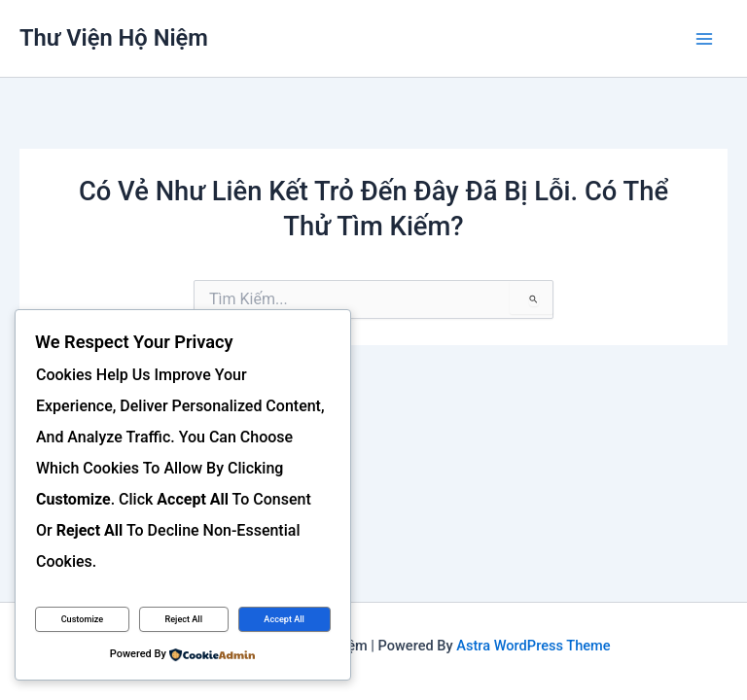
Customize (82, 619)
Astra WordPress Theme (533, 646)
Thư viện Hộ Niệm (114, 38)
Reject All (183, 619)
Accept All (284, 619)
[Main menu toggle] (705, 38)
